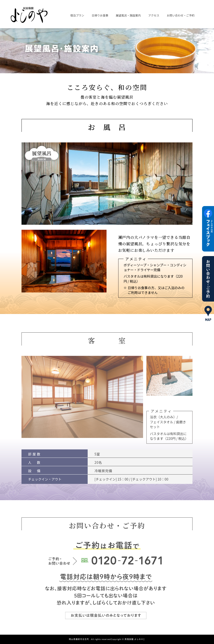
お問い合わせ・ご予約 (181, 15)
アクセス (154, 15)
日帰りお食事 (100, 15)
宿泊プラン (77, 15)
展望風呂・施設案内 (128, 15)
